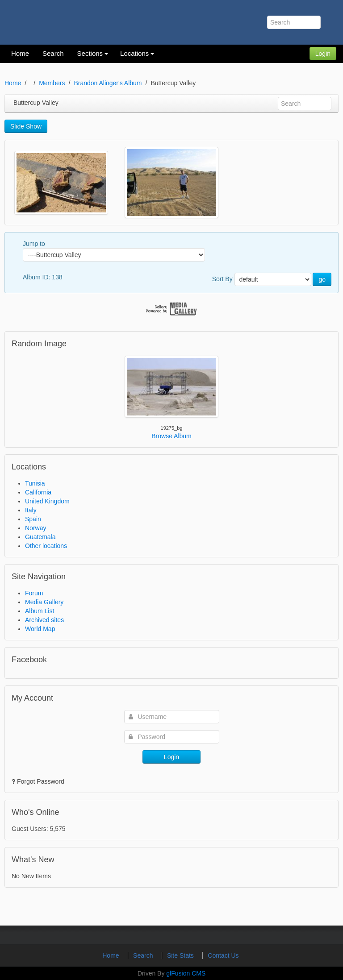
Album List (40, 611)
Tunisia (35, 483)
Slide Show (26, 126)
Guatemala (40, 537)
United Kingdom (47, 501)
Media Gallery (44, 602)
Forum (34, 593)
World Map (40, 629)
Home (13, 83)
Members (52, 83)
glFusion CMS (186, 973)
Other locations (46, 546)
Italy (31, 510)
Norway (36, 528)
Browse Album (171, 436)
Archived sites (44, 620)
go (322, 279)
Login (323, 54)
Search (144, 955)
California (38, 492)
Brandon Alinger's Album (108, 83)
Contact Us (223, 955)
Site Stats (181, 955)
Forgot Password (41, 781)
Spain (33, 519)
